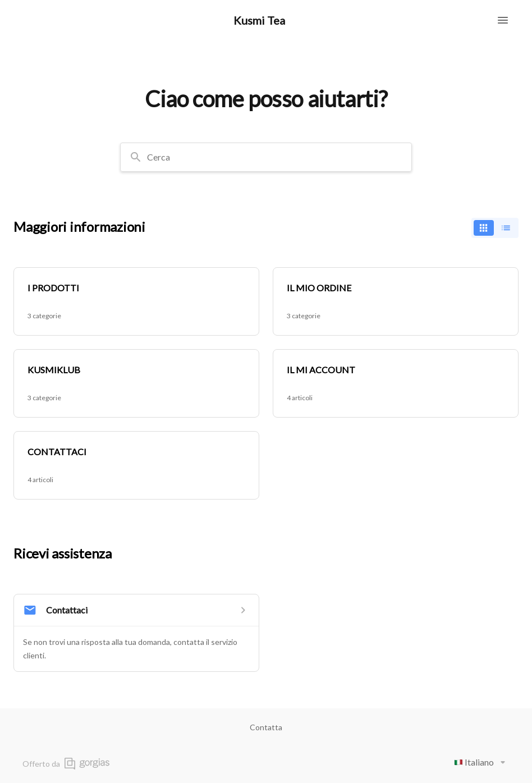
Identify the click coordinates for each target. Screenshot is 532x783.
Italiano (482, 762)
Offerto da (66, 764)
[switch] (495, 228)
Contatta (266, 727)
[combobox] (266, 157)
